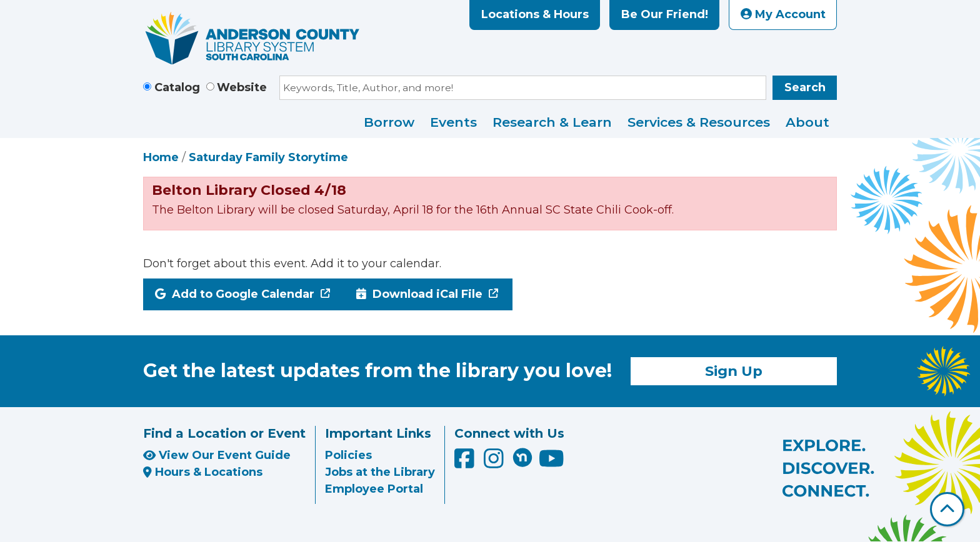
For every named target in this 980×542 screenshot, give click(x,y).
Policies (348, 455)
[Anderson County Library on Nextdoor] (522, 457)
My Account (783, 14)
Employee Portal (374, 489)
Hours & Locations (203, 472)
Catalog (177, 87)
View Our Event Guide (217, 455)
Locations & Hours (535, 14)
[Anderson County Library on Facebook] (466, 463)
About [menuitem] (807, 122)
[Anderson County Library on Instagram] (495, 463)
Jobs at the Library (380, 472)
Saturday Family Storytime (268, 157)
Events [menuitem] (453, 122)
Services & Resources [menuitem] (699, 122)
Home (161, 157)
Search (805, 87)
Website (242, 87)
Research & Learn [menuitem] (552, 122)
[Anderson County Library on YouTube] (552, 463)
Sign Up (734, 371)
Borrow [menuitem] (389, 122)
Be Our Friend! (665, 14)
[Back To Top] (947, 509)
